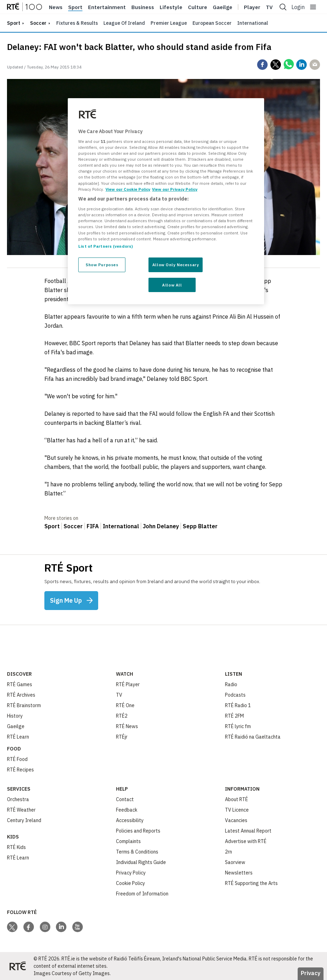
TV (119, 695)
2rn (228, 852)
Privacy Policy (131, 873)
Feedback (127, 810)
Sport (75, 7)
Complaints (128, 841)
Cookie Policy (130, 883)
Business (143, 7)
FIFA (93, 526)
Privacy (311, 973)
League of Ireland (124, 23)
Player (252, 7)
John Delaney (161, 526)
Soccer (38, 23)
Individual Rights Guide (141, 862)
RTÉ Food (17, 759)
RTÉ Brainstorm (24, 705)
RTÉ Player (128, 684)
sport (14, 23)
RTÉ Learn (18, 737)
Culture (198, 7)
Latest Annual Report (248, 831)
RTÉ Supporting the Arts (251, 883)
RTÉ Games (20, 684)
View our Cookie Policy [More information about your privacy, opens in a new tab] (128, 189)
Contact (125, 799)
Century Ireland (24, 820)
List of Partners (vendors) (106, 246)
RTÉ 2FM (234, 716)
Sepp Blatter (200, 526)
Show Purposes (102, 265)
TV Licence (237, 810)
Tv (269, 7)
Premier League (169, 23)
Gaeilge (223, 7)
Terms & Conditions (137, 852)
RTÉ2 (122, 716)
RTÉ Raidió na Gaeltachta (253, 737)
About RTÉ (237, 799)
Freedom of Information (142, 894)
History (15, 716)
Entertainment (107, 7)
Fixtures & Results (77, 23)
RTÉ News (127, 726)
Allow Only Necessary (176, 265)
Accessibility (130, 820)
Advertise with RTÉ (246, 841)
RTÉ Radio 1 (238, 705)
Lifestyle (171, 7)
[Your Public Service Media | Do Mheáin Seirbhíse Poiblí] (17, 966)
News (56, 7)
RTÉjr (122, 737)
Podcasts (235, 695)
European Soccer (212, 23)
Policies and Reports (138, 831)
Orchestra (18, 799)
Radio (231, 684)
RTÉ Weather (21, 810)
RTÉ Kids (16, 847)
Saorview (235, 862)
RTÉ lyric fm (238, 726)
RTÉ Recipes (20, 770)
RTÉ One (125, 705)
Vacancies (236, 820)
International (253, 23)
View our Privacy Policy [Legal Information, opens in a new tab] (175, 189)
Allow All (172, 285)
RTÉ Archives (21, 695)
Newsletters (239, 873)
